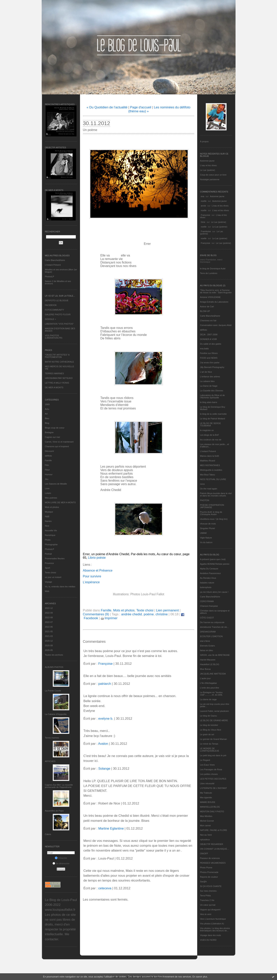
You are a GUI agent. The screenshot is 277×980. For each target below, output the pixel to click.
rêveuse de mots (208, 524)
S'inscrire (61, 858)
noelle (204, 201)
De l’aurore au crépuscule (212, 622)
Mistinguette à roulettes (211, 470)
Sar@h (203, 882)
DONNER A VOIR (209, 339)
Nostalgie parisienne (210, 179)
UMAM (203, 533)
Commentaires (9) (96, 614)
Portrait (48, 554)
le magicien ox (207, 430)
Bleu (47, 418)
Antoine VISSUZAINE (210, 297)
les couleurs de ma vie (211, 440)
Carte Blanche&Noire (55, 260)
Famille (48, 460)
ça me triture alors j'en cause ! (214, 592)
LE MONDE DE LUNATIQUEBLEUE (210, 750)
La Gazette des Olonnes (212, 391)
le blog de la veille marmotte (213, 414)
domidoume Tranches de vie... (214, 627)
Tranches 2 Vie (207, 900)
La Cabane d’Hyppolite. (56, 714)
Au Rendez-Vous (208, 578)
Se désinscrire (61, 863)
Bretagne (49, 432)
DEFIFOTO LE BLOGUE (57, 300)
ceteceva (105, 888)
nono (202, 484)
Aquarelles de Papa (54, 811)
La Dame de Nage (209, 386)
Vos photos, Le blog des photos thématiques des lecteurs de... (215, 929)
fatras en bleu (207, 650)
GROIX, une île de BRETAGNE (215, 655)
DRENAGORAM (208, 632)
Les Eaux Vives (208, 765)
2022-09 (49, 613)
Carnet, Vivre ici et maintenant (59, 442)
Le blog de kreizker (209, 725)
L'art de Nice (206, 372)
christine (162, 614)
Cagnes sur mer (53, 437)
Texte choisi (51, 573)
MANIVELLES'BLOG (210, 807)
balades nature (207, 583)
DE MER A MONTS (54, 387)
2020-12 (49, 641)
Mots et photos (52, 507)
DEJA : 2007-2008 (209, 335)
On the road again (209, 489)
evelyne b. (106, 719)
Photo (48, 540)
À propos (204, 141)
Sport (47, 568)
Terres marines (52, 738)
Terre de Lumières (209, 273)
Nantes (48, 521)
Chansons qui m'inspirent (57, 446)
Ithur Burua (205, 669)
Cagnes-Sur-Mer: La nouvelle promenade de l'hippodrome (59, 786)
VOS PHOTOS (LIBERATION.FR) (54, 337)
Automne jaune (207, 161)
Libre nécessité (207, 783)
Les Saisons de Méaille (56, 484)
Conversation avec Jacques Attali (216, 325)
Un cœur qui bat (208, 905)
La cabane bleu (207, 381)
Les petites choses (209, 774)
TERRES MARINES (55, 373)
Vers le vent (206, 914)
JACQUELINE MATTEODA (213, 674)
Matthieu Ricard (208, 461)
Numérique (50, 535)
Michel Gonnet (207, 821)
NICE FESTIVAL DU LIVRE (213, 479)
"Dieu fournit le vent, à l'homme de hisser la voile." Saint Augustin (216, 291)
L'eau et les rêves (208, 165)
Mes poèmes (51, 498)
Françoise (206, 215)
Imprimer (109, 618)
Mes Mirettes (206, 816)
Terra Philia (205, 896)
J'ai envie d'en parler (210, 363)
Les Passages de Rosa (211, 769)
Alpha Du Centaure (209, 569)
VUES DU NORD (208, 940)
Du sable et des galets (211, 344)
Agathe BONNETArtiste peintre (215, 564)
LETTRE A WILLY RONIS (57, 383)
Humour (49, 474)
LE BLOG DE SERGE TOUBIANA (211, 424)
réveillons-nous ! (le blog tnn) (214, 519)
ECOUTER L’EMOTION (211, 636)
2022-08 (49, 617)
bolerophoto (206, 587)
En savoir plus (200, 977)
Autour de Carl (207, 306)
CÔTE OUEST (207, 618)
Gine (203, 222)
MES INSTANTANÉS (210, 465)
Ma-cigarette (206, 797)
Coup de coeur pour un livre (213, 175)
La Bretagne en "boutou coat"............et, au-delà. (211, 694)
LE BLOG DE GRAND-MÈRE (214, 720)
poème (149, 614)
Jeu (47, 479)
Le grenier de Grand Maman (214, 739)
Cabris (48, 834)
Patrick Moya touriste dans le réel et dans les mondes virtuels (216, 494)
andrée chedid (132, 614)
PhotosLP (50, 277)
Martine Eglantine (111, 829)
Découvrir (50, 451)
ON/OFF (204, 854)
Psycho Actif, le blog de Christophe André (211, 513)
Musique (49, 512)
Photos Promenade (209, 872)
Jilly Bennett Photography (212, 367)
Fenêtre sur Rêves (209, 353)
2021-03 (49, 636)
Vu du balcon (206, 542)
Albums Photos (54, 667)
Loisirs (48, 493)
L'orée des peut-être (210, 688)
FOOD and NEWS (209, 358)
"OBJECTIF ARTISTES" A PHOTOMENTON (57, 356)
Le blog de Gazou (209, 716)
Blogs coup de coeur (55, 428)
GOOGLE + (51, 319)
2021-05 (49, 631)
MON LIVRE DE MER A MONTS (60, 502)
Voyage (49, 582)
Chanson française (209, 606)
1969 (47, 404)
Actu (47, 409)
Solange (104, 769)
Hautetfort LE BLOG (210, 664)
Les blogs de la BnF (210, 435)
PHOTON (205, 500)
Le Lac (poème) (208, 170)
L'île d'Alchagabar (209, 683)
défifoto (48, 456)
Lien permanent (168, 610)
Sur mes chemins (208, 891)
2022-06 (49, 627)
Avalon (103, 744)
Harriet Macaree (208, 660)
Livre (47, 488)
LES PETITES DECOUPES (213, 779)
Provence (49, 563)
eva (203, 196)
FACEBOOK (51, 305)
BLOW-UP (205, 311)
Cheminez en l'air (208, 321)
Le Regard (205, 760)
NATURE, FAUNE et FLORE (214, 830)
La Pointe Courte (53, 691)
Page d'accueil (141, 107)
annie (204, 206)
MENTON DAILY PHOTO (212, 811)
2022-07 (49, 622)
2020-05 (49, 650)
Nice (47, 526)
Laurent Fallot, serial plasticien (215, 711)
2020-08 (49, 645)
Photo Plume (206, 868)
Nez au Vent (206, 835)
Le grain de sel (207, 734)
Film (47, 465)
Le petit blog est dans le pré (213, 755)
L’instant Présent (53, 265)
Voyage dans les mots (211, 935)
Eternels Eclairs (208, 646)
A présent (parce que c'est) (213, 559)
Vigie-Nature (206, 538)
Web (47, 591)
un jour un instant (53, 577)
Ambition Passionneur (211, 573)
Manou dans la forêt (210, 456)
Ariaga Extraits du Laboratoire (214, 302)
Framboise (206, 231)
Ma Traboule (206, 793)
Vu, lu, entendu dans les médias (60, 587)
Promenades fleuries (55, 558)
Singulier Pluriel (208, 528)
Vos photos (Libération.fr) (212, 924)
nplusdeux (205, 839)
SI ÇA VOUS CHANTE (211, 886)
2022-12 (49, 608)
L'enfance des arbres (210, 377)
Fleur (47, 470)
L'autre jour (205, 678)
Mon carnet (205, 825)
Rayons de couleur (209, 877)
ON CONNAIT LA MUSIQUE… (215, 849)
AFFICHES (50, 761)
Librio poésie (96, 558)
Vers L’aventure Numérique (213, 919)
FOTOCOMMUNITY (55, 310)
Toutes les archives (54, 655)
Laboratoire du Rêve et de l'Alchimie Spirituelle (212, 396)
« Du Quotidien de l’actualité (107, 107)
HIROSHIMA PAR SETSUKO (59, 378)
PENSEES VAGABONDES (213, 863)
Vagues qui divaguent (210, 910)
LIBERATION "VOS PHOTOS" (59, 324)
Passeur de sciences (210, 858)
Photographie (51, 544)
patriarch (105, 684)
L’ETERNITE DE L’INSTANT (214, 788)
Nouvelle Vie (51, 530)
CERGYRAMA (207, 601)
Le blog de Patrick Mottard (213, 419)
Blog (47, 423)
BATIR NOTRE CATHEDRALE (59, 362)
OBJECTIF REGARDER (212, 844)
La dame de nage (208, 699)
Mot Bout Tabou (208, 475)
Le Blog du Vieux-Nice (211, 730)
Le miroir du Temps (209, 744)
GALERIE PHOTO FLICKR (58, 314)
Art (46, 414)
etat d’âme (205, 641)
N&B (47, 516)
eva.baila (204, 349)
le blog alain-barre (209, 402)
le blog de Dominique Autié (213, 269)
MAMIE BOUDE (208, 802)
